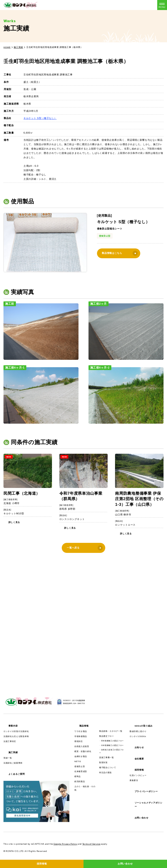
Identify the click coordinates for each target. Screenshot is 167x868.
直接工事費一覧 (107, 758)
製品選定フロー (107, 736)
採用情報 (139, 770)
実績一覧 (8, 758)
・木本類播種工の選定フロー (111, 745)
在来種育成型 (81, 771)
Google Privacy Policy (65, 844)
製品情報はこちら (120, 253)
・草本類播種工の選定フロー (111, 741)
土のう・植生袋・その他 (85, 788)
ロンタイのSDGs (138, 736)
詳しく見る (14, 522)
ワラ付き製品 (81, 731)
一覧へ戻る (85, 548)
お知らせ (139, 747)
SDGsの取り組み (144, 726)
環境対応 (79, 741)
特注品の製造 (105, 773)
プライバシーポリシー (146, 791)
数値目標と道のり (138, 731)
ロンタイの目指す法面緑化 (16, 731)
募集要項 (134, 780)
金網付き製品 (81, 756)
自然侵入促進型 (82, 746)
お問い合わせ (142, 818)
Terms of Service (91, 844)
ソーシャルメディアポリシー (149, 805)
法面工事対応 (10, 741)
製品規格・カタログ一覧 (111, 731)
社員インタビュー (138, 775)
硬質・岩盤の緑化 (83, 751)
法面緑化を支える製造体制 (16, 736)
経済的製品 (80, 781)
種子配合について (108, 768)
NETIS (78, 761)
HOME (7, 47)
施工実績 (18, 47)
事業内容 (13, 726)
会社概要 (139, 759)
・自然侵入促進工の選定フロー (111, 751)
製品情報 (84, 726)
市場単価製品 (81, 736)
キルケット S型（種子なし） (40, 118)
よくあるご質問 (17, 774)
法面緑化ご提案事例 (13, 763)
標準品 (78, 776)
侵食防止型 (105, 236)
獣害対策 (103, 763)
